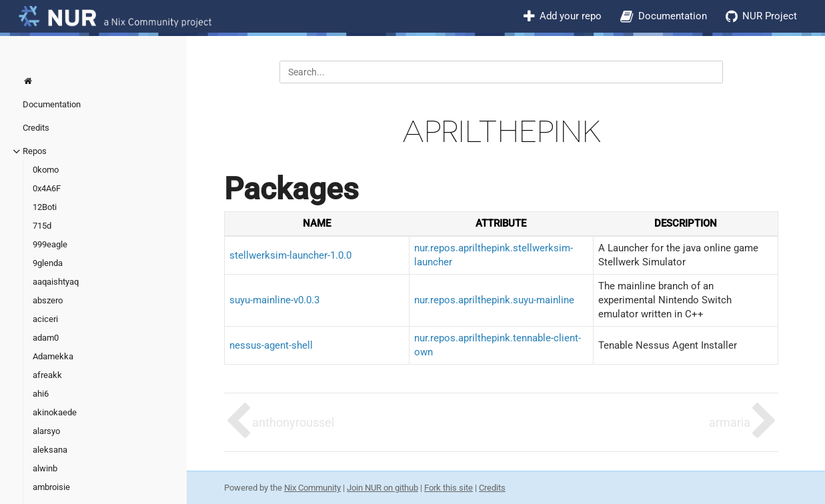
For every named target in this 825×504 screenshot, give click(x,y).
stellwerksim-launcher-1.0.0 (290, 255)
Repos (35, 151)
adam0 (46, 338)
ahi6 (41, 394)
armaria (730, 422)
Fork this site (449, 488)
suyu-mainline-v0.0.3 (274, 300)
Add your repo (571, 16)
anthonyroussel (293, 422)
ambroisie (51, 487)
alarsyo (46, 431)
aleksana (50, 450)
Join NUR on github (382, 488)
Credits (36, 128)
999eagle (50, 244)
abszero (48, 300)
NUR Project (770, 16)
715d (42, 226)
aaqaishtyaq (56, 282)
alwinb (45, 468)
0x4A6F (47, 188)
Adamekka (53, 356)
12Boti (45, 207)
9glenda (48, 263)
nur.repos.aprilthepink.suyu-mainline (494, 300)
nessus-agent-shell (271, 345)
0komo (46, 170)
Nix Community (312, 488)
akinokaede (55, 412)
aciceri (45, 319)
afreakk (47, 375)
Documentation (673, 16)
